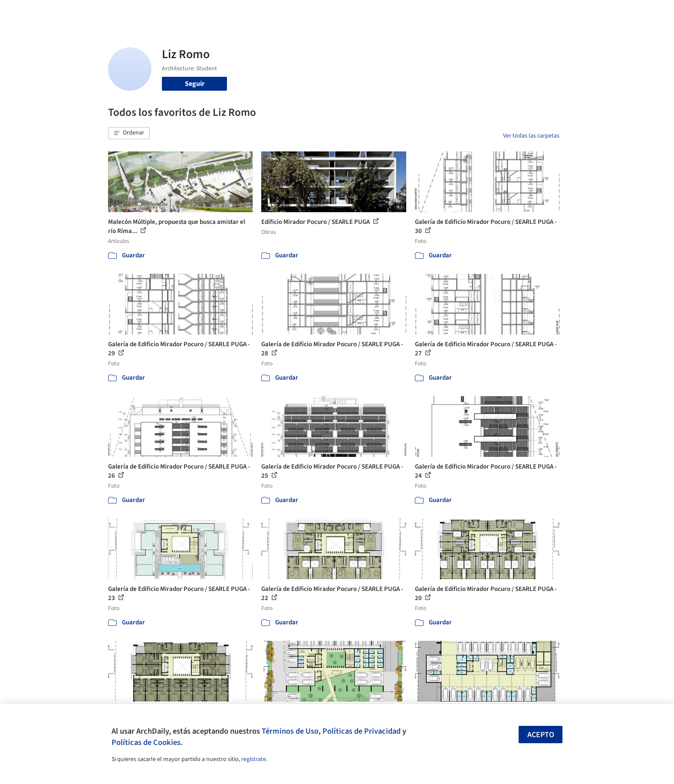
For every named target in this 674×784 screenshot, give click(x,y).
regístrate (254, 759)
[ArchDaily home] (77, 12)
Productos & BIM (377, 12)
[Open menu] (598, 12)
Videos (450, 12)
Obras (301, 12)
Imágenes (331, 12)
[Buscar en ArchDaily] (198, 12)
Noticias (421, 12)
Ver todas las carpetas (531, 136)
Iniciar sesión (497, 12)
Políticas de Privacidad (362, 731)
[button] (129, 133)
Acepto (541, 735)
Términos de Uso (290, 731)
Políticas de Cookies (146, 742)
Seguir (195, 84)
